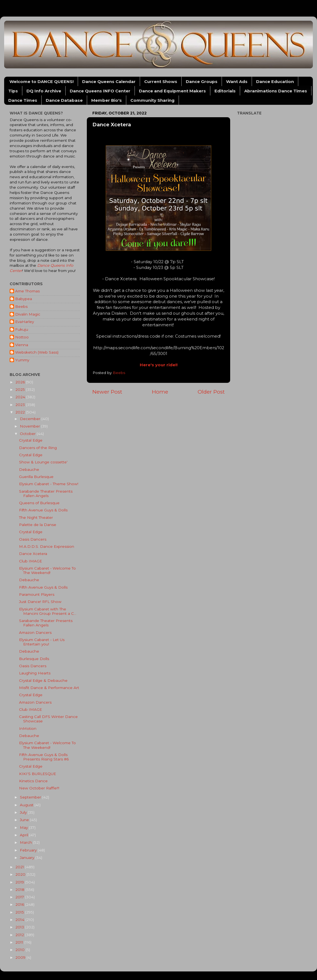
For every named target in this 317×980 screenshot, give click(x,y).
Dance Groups (202, 82)
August (27, 805)
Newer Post (107, 392)
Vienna (22, 345)
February (29, 850)
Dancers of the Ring (38, 448)
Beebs (21, 306)
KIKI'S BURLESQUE (37, 774)
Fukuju (22, 329)
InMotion (28, 728)
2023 (21, 405)
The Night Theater (36, 517)
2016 (20, 904)
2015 (20, 912)
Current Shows (161, 82)
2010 (21, 950)
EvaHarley (25, 322)
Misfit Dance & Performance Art (49, 688)
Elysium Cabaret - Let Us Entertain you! (42, 642)
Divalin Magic (28, 314)
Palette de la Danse (38, 525)
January (28, 858)
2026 (21, 382)
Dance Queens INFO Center (100, 91)
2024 (21, 397)
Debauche (29, 469)
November (30, 426)
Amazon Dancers (35, 632)
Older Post (211, 392)
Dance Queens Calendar (109, 82)
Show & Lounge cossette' (43, 462)
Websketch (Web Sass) (37, 352)
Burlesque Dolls (34, 659)
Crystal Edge (31, 440)
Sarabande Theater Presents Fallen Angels (46, 493)
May (24, 827)
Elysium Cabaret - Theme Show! (49, 484)
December (31, 419)
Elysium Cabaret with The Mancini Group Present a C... (48, 611)
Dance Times (23, 100)
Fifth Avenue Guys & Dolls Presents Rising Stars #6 (44, 757)
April (25, 835)
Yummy (22, 360)
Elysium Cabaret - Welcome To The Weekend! (47, 570)
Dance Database (64, 100)
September (31, 797)
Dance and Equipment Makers (172, 91)
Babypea (24, 299)
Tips (13, 91)
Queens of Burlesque (39, 503)
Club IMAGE (30, 561)
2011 (20, 942)
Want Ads (237, 82)
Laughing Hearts (35, 673)
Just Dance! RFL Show (40, 602)
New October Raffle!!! (39, 788)
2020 (21, 874)
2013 (20, 927)
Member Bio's (107, 100)
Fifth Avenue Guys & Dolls (43, 510)
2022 (21, 412)
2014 (20, 920)
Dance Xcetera (33, 554)
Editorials (225, 91)
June (25, 820)
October (28, 434)
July (24, 812)
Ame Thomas (27, 291)
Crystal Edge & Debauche (43, 680)
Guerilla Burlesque (36, 477)
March (26, 842)
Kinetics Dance (33, 781)
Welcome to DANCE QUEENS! (41, 82)
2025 (21, 389)
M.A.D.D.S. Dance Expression (47, 546)
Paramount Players (37, 594)
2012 (20, 935)
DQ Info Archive (44, 91)
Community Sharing (152, 100)
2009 (21, 957)
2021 (20, 867)
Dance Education (275, 82)
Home (160, 392)
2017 (20, 897)
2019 (20, 882)
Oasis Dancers (33, 539)
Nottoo (22, 337)
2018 (20, 890)
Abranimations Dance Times (276, 91)
